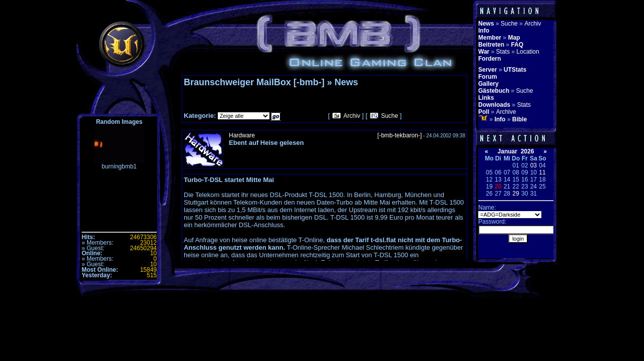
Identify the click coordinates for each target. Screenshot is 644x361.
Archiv (352, 116)
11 (542, 172)
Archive (506, 112)
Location (528, 52)
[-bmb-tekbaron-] (400, 135)
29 (516, 194)
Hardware (242, 135)
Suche (390, 116)
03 (534, 165)
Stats (503, 52)
